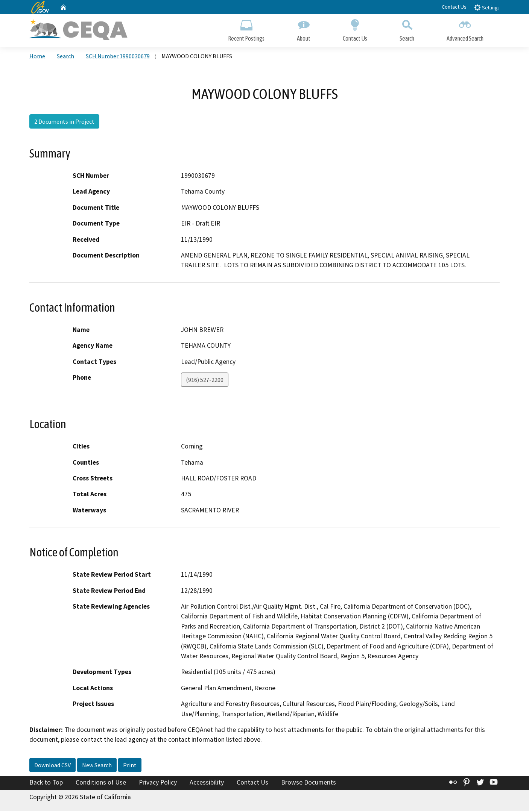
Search (407, 29)
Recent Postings (246, 29)
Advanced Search (465, 29)
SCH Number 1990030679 (118, 57)
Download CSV (52, 766)
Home (37, 57)
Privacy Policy (158, 783)
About (304, 29)
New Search (97, 766)
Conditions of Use (101, 783)
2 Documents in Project (64, 122)
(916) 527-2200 (205, 380)
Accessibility (207, 783)
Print (130, 766)
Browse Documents (309, 783)
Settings (487, 7)
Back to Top (46, 783)
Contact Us (454, 7)
